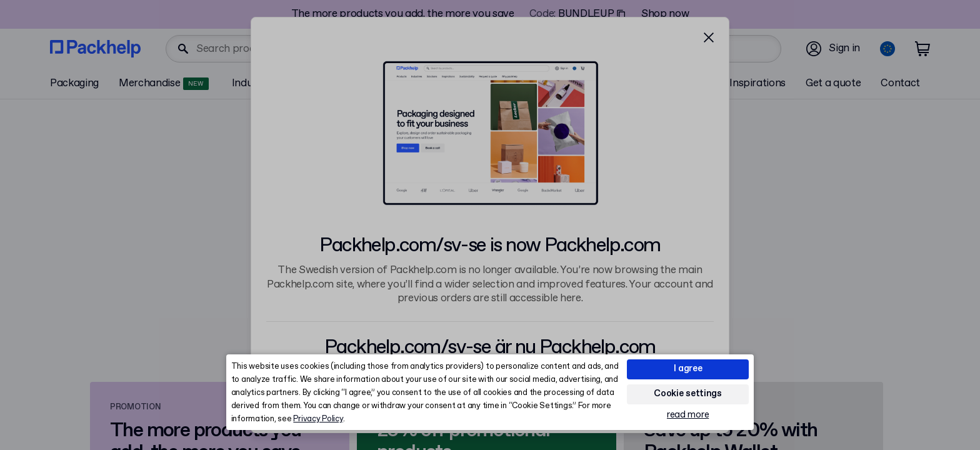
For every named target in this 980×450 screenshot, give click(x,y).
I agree (688, 369)
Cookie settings (688, 394)
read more (688, 415)
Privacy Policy (318, 419)
